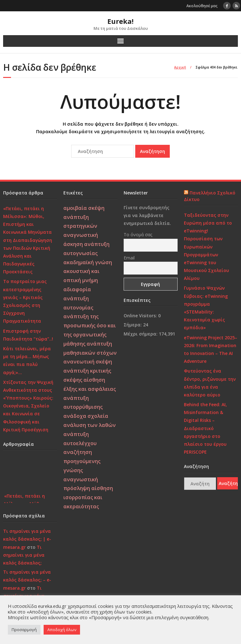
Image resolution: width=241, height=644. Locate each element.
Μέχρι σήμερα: (141, 334)
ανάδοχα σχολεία (86, 416)
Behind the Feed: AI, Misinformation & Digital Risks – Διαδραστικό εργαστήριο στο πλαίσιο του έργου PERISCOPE (205, 428)
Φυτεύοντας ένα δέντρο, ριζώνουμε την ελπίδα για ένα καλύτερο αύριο (210, 383)
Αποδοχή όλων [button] (62, 630)
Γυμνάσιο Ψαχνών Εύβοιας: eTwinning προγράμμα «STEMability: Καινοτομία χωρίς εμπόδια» (206, 308)
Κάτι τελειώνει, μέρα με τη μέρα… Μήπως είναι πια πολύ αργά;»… (27, 360)
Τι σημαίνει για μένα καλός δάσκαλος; (24, 555)
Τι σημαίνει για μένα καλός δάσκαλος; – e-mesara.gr (27, 580)
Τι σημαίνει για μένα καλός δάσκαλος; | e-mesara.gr (27, 539)
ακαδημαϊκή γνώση (88, 262)
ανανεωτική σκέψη (88, 362)
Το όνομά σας (138, 235)
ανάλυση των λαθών (90, 425)
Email (129, 258)
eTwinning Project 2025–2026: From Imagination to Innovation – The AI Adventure (211, 349)
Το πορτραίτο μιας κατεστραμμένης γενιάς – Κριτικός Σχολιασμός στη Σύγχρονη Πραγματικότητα (25, 301)
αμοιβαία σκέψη (84, 208)
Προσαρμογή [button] (24, 630)
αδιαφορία (77, 289)
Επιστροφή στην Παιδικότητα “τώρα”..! (28, 335)
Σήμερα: (133, 325)
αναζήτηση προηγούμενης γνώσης (82, 461)
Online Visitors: (141, 316)
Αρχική (180, 67)
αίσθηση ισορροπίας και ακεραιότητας (88, 497)
